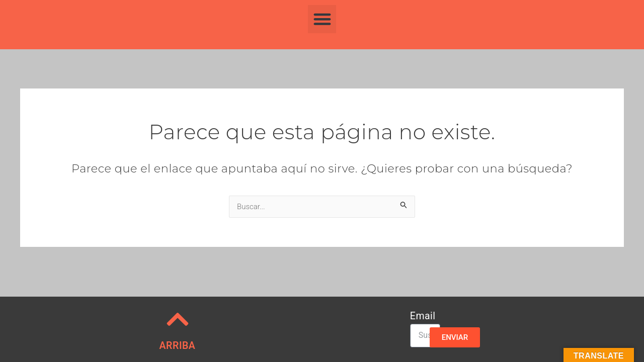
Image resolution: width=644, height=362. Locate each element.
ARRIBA (178, 346)
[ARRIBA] (178, 319)
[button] (322, 19)
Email (423, 316)
